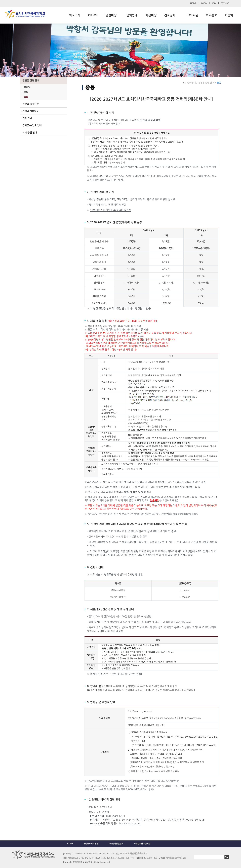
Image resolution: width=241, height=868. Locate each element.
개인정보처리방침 (91, 844)
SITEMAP (225, 3)
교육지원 (193, 15)
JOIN (214, 3)
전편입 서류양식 (30, 111)
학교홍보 (212, 15)
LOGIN (204, 3)
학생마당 (151, 15)
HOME (193, 3)
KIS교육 (93, 15)
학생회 (229, 15)
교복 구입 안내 (30, 133)
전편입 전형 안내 (31, 80)
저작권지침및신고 (116, 844)
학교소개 (75, 15)
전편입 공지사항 (30, 104)
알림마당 (111, 15)
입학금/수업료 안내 (32, 125)
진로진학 (170, 15)
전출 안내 (27, 118)
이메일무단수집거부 (142, 844)
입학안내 (132, 15)
